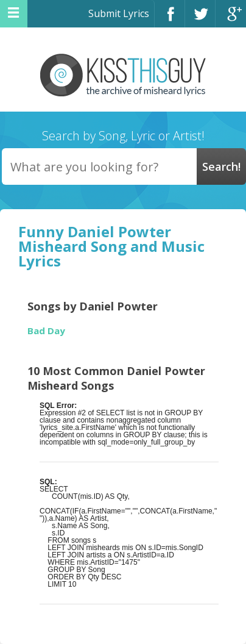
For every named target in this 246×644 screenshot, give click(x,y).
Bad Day (46, 331)
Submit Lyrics (119, 13)
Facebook (170, 19)
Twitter (200, 19)
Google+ (231, 19)
